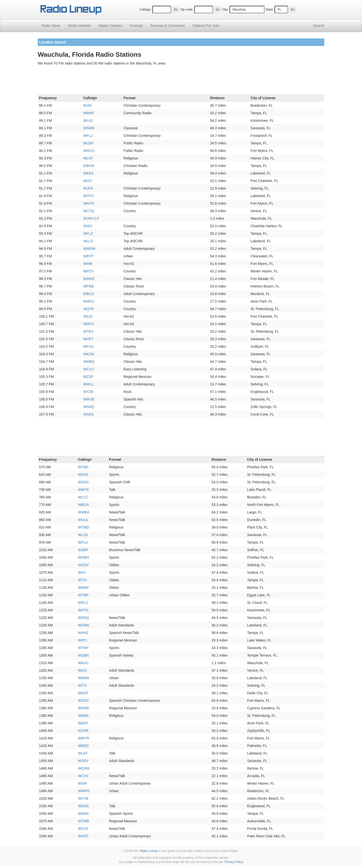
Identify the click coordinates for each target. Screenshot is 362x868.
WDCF (83, 693)
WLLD (88, 241)
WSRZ (88, 414)
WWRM (89, 249)
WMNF (89, 113)
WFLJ (88, 136)
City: (225, 10)
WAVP (83, 723)
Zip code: (187, 10)
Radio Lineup (149, 851)
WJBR (83, 550)
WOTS (83, 610)
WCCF (83, 829)
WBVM (89, 166)
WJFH (88, 188)
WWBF (83, 588)
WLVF (88, 158)
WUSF (88, 143)
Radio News (51, 26)
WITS (82, 685)
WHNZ (83, 633)
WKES (88, 173)
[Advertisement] (181, 81)
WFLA (83, 542)
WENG (83, 806)
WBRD (83, 746)
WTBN (83, 467)
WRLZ (83, 603)
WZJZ (88, 316)
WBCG (89, 294)
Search (319, 26)
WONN (83, 625)
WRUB (89, 399)
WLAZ (88, 121)
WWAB (84, 678)
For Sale (206, 26)
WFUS (88, 346)
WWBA (84, 512)
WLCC (83, 497)
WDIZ (82, 670)
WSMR (89, 128)
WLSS (83, 535)
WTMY (83, 648)
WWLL (88, 384)
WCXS (83, 776)
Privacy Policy (234, 862)
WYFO (88, 196)
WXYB (83, 798)
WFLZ (88, 234)
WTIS (82, 580)
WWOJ (89, 301)
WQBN (83, 655)
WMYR (83, 738)
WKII (82, 572)
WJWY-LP (91, 218)
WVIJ (87, 181)
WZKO (83, 701)
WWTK (83, 490)
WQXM (84, 768)
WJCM (83, 565)
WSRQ (89, 407)
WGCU (89, 151)
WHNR (83, 708)
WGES (83, 482)
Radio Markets (79, 26)
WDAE (83, 475)
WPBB (88, 286)
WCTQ (89, 211)
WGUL (83, 520)
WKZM (89, 354)
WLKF (83, 753)
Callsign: (145, 10)
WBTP (88, 256)
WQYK (89, 309)
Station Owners (110, 26)
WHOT (83, 836)
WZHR (83, 731)
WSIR (83, 783)
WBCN (83, 505)
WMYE (89, 203)
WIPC (83, 640)
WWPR (84, 791)
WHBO (83, 557)
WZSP (88, 377)
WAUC (83, 663)
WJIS (87, 105)
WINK (88, 264)
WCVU (89, 369)
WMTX (89, 324)
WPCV (88, 271)
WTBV (88, 331)
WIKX (88, 226)
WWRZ (89, 279)
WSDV (83, 761)
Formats (136, 26)
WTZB (88, 392)
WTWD (84, 527)
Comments (168, 26)
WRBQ (89, 362)
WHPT (88, 339)
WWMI (83, 716)
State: (270, 10)
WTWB (83, 821)
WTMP (83, 595)
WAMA (83, 814)
